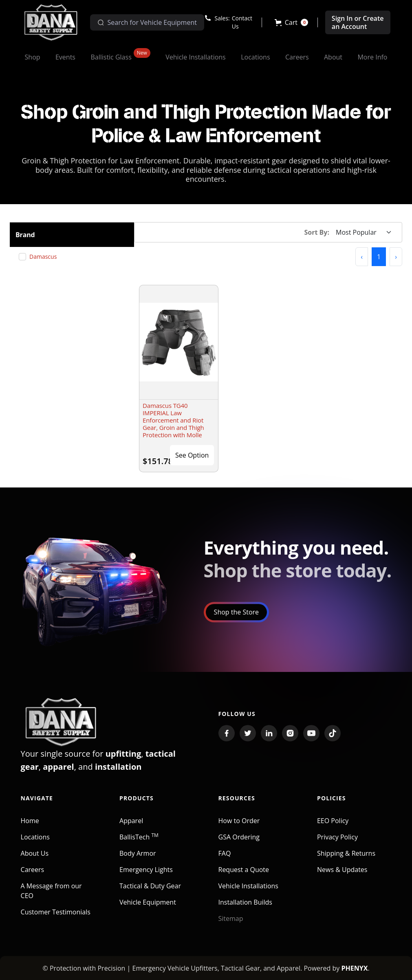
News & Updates (342, 877)
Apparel (131, 828)
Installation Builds (245, 910)
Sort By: (317, 232)
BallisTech (139, 845)
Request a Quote (244, 877)
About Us (35, 861)
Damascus (46, 257)
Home (30, 828)
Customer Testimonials (56, 920)
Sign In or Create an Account (358, 22)
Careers (33, 877)
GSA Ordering (239, 845)
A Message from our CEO (51, 899)
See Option (192, 455)
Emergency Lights (146, 877)
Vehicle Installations (249, 894)
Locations (35, 845)
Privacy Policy (337, 845)
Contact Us (242, 22)
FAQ (225, 861)
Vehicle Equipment (148, 910)
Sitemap (231, 926)
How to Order (239, 828)
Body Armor (138, 861)
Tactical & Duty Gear (150, 894)
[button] (292, 22)
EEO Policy (333, 828)
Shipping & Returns (346, 861)
